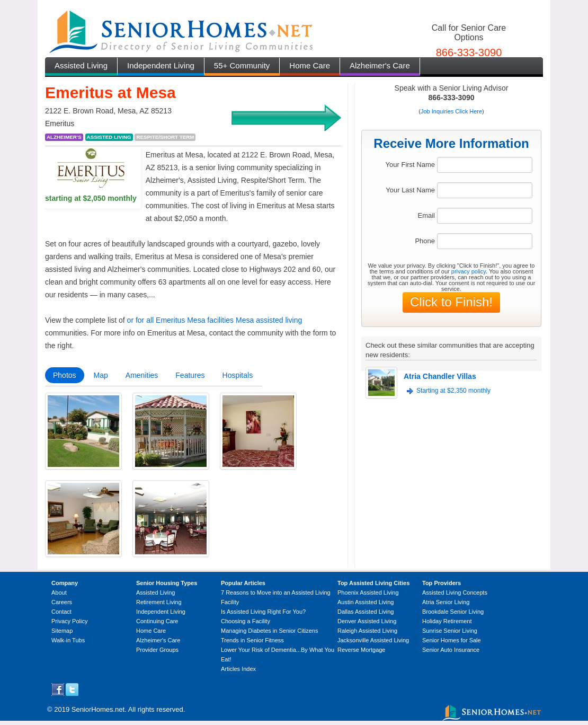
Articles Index (238, 669)
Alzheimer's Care (380, 65)
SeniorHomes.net (98, 709)
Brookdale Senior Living (453, 612)
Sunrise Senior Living (450, 631)
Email (426, 215)
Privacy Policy (69, 621)
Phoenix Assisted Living (368, 593)
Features (190, 375)
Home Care (310, 65)
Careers (62, 602)
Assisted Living (81, 65)
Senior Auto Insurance (451, 650)
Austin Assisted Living (366, 602)
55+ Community (242, 65)
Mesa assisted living (269, 320)
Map (101, 375)
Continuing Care (157, 621)
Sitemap (62, 631)
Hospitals (238, 375)
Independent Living (161, 65)
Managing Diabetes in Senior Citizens (269, 631)
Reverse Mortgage (362, 650)
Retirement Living (159, 602)
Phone (425, 241)
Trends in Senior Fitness (252, 640)
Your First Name (410, 165)
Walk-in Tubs (68, 640)
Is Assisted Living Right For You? (263, 612)
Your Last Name (410, 190)
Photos (65, 375)
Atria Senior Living (446, 602)
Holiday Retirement (447, 621)
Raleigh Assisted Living (367, 631)
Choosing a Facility (246, 621)
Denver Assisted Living (367, 621)
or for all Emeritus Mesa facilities (181, 320)
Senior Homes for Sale (452, 640)
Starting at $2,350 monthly (453, 391)
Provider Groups (157, 650)
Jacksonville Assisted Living (373, 640)
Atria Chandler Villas (440, 376)
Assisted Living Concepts (455, 593)
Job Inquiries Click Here (451, 111)
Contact (61, 612)
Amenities (142, 375)
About (59, 593)
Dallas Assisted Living (366, 612)
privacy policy (469, 271)
